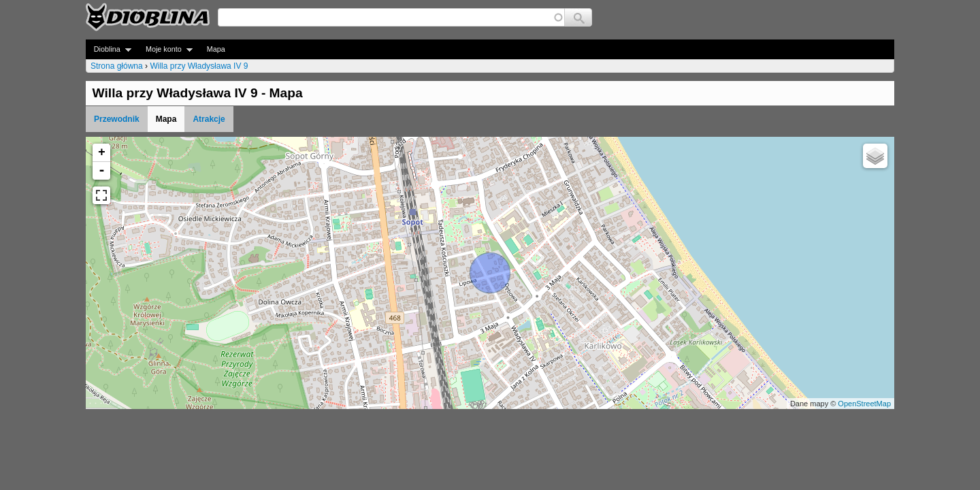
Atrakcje (209, 119)
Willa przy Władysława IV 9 (199, 66)
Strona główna (117, 66)
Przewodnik (117, 119)
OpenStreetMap (864, 404)
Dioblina (109, 49)
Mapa (216, 49)
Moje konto (165, 49)
